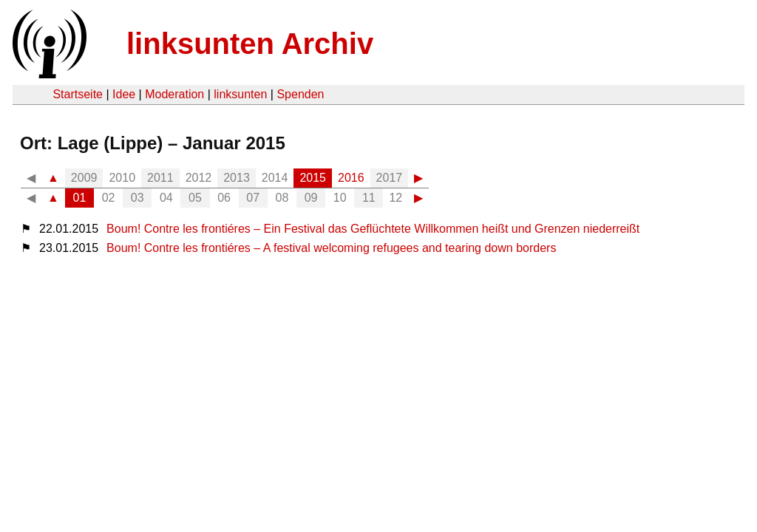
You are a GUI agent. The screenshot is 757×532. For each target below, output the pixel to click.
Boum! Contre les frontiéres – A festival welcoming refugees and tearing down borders (331, 248)
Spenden (300, 94)
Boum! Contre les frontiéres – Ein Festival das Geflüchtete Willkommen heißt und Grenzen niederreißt (373, 229)
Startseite (78, 94)
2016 (351, 178)
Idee (124, 94)
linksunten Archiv (250, 44)
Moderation (174, 94)
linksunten (240, 94)
